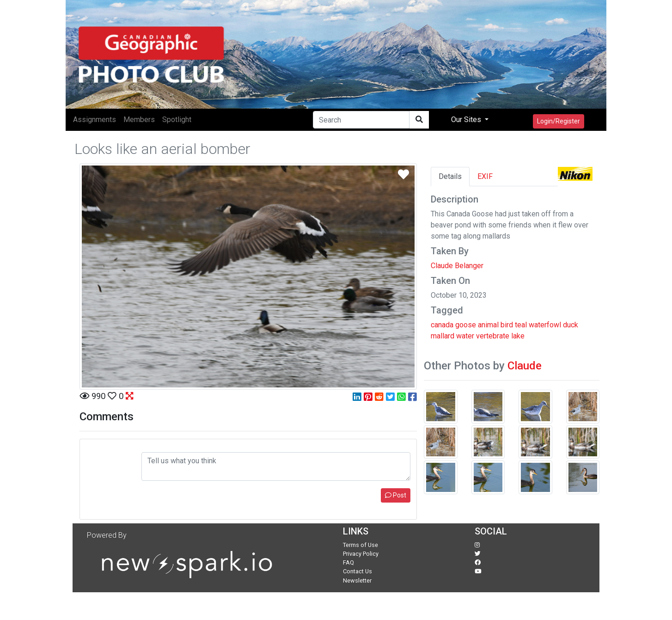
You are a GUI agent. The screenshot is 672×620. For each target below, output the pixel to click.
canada (442, 325)
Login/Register (559, 121)
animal (488, 325)
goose (466, 325)
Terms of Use (360, 545)
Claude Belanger (457, 266)
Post (396, 495)
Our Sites (467, 120)
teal (521, 325)
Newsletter (357, 580)
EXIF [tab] (485, 176)
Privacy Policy (361, 554)
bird (507, 325)
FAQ (348, 562)
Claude (525, 366)
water (465, 336)
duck (571, 325)
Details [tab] (450, 176)
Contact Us (357, 571)
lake (518, 336)
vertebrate (493, 336)
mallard (443, 336)
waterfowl (545, 325)
